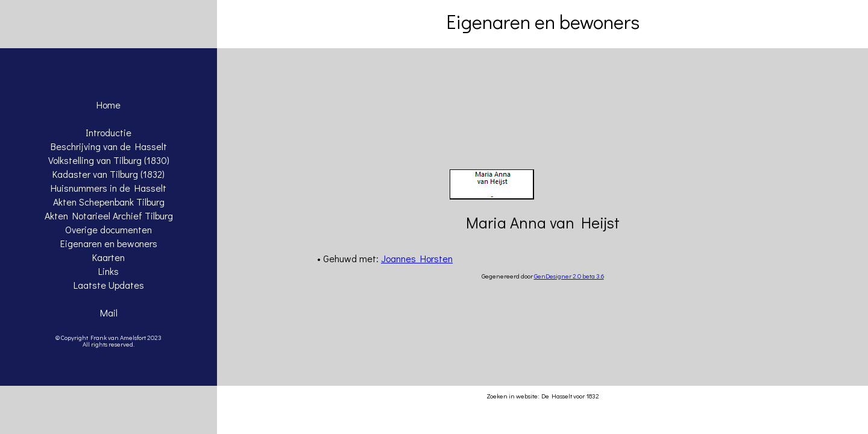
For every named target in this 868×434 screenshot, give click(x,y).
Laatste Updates (109, 285)
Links (108, 271)
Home (108, 105)
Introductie (108, 132)
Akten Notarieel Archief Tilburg (109, 215)
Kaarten (108, 257)
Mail (109, 313)
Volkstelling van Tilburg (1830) (109, 160)
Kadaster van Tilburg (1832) (108, 174)
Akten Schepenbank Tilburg (109, 202)
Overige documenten (108, 229)
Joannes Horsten (417, 258)
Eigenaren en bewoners (109, 243)
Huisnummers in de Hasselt (108, 188)
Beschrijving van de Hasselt (109, 146)
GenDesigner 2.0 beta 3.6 (569, 276)
